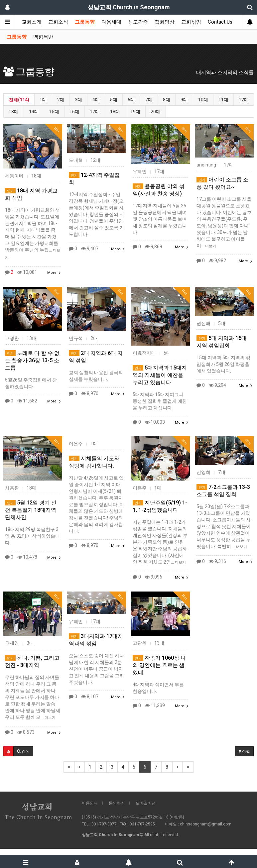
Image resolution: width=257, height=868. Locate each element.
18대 (115, 112)
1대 (43, 100)
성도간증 (138, 22)
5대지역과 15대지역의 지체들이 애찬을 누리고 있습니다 (160, 375)
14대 (34, 112)
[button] (8, 751)
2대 (61, 100)
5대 (114, 100)
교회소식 (58, 22)
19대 (135, 112)
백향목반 (43, 37)
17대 (95, 112)
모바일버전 (146, 803)
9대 (184, 100)
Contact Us (220, 22)
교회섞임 (191, 22)
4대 (96, 100)
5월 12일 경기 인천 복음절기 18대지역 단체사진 (31, 510)
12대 (244, 100)
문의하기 (117, 803)
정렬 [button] (244, 751)
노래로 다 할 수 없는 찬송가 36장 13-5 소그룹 (32, 360)
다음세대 (111, 22)
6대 (131, 100)
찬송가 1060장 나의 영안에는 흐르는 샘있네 (159, 665)
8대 (167, 100)
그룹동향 (85, 22)
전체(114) (19, 100)
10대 (203, 100)
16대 (74, 112)
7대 (149, 100)
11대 (223, 100)
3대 (78, 100)
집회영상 (165, 22)
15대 (54, 112)
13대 (14, 112)
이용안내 (90, 803)
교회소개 (32, 22)
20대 (156, 112)
